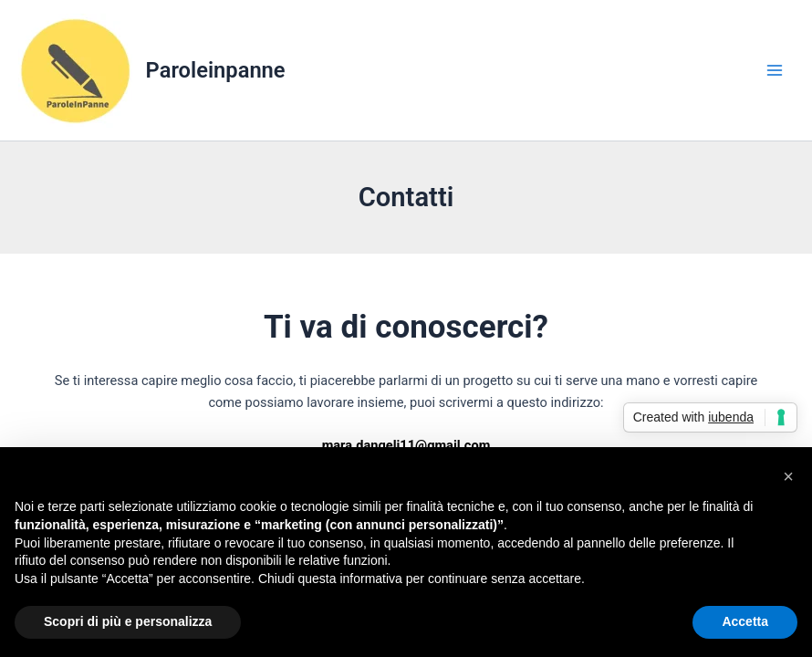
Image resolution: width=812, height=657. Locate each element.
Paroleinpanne (216, 70)
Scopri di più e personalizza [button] (128, 621)
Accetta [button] (745, 621)
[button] (788, 476)
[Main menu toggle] (775, 70)
